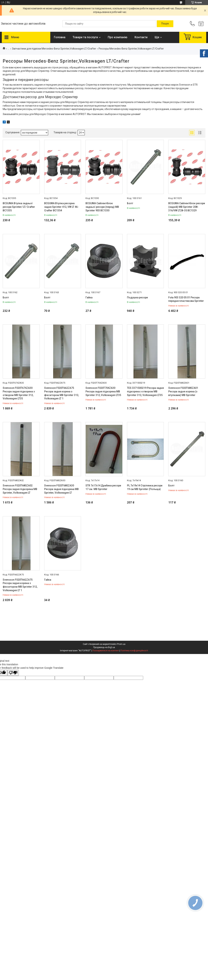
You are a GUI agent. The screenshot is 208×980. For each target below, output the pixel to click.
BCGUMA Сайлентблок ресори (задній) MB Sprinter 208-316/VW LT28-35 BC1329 (187, 207)
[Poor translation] (13, 673)
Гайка (89, 297)
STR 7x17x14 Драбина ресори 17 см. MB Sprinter (103, 487)
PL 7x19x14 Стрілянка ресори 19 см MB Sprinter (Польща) (145, 487)
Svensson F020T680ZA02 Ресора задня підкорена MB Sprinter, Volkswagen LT (20, 489)
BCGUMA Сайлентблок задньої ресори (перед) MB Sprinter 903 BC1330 (102, 207)
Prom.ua (121, 644)
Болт (130, 203)
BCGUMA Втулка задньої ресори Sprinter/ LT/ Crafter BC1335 (19, 207)
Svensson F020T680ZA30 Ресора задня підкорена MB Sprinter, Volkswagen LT (61, 489)
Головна (60, 37)
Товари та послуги (85, 37)
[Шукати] (165, 24)
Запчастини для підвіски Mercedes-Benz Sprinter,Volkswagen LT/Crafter (54, 49)
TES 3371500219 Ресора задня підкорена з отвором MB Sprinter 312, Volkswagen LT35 (145, 391)
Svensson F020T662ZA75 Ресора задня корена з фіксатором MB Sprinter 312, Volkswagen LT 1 (62, 393)
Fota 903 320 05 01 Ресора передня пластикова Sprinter (186, 299)
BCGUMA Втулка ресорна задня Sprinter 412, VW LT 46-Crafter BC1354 (61, 207)
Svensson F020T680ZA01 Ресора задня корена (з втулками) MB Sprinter (183, 391)
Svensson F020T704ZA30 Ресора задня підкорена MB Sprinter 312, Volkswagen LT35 (103, 391)
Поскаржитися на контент (106, 651)
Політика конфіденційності (134, 651)
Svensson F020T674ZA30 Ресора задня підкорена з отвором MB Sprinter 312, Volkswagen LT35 (19, 393)
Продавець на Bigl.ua (104, 647)
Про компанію (118, 37)
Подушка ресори (137, 297)
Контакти (141, 37)
